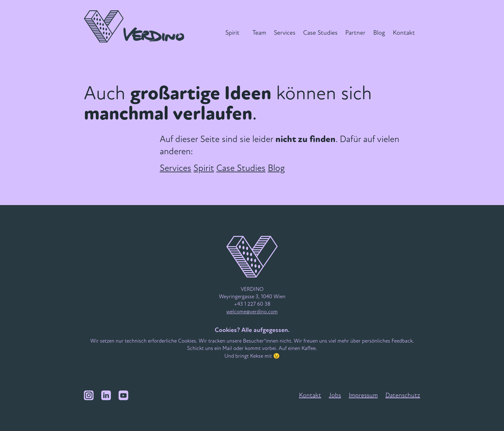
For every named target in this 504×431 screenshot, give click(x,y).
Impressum (363, 395)
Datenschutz (403, 395)
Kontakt (404, 33)
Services (285, 33)
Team (259, 33)
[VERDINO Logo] (136, 26)
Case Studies (320, 33)
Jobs (335, 395)
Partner (355, 33)
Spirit (232, 33)
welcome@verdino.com (252, 312)
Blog (379, 33)
